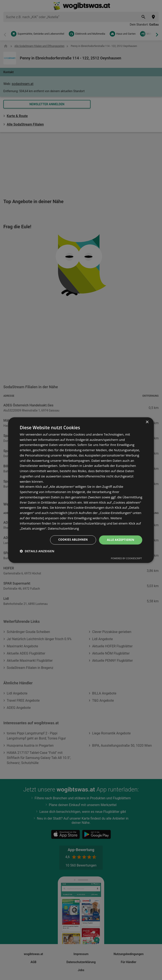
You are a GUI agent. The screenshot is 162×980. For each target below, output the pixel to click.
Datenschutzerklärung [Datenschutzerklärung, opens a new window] (64, 528)
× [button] (147, 422)
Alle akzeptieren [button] (120, 540)
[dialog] (81, 490)
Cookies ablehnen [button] (71, 540)
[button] (37, 551)
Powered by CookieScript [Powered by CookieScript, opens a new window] (126, 558)
